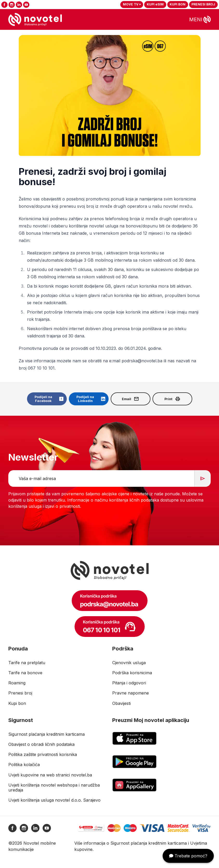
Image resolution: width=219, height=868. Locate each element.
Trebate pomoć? (188, 856)
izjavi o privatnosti (62, 506)
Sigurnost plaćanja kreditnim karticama (149, 843)
